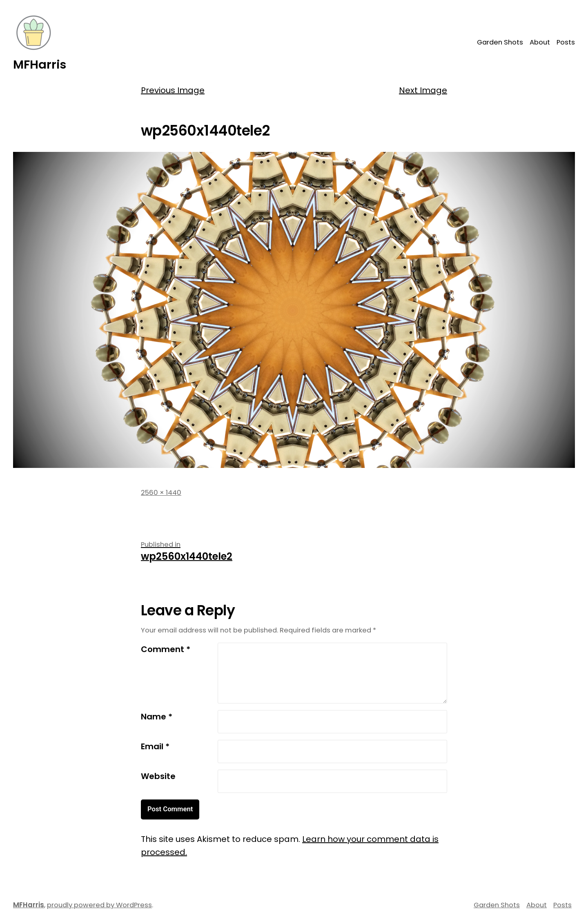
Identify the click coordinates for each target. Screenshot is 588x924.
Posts (566, 42)
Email (155, 746)
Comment (166, 649)
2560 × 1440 (161, 493)
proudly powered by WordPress (99, 905)
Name (157, 717)
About (540, 42)
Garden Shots (500, 42)
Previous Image (173, 90)
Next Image (423, 90)
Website (158, 776)
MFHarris (40, 65)
